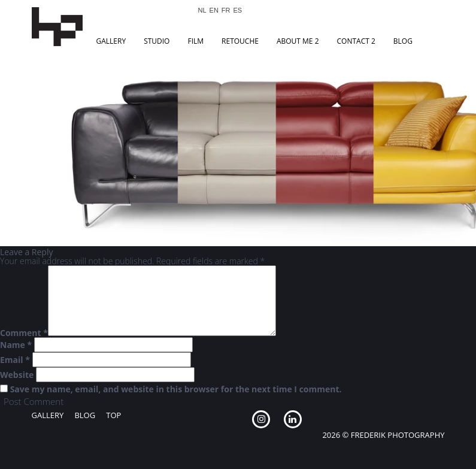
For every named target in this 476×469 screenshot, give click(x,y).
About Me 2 (298, 41)
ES (238, 10)
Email (15, 360)
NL (202, 10)
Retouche (240, 41)
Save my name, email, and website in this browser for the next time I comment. (176, 389)
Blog (403, 41)
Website (17, 375)
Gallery (111, 41)
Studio (157, 41)
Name (16, 345)
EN (214, 10)
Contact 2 (356, 41)
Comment (24, 333)
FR (226, 10)
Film (195, 41)
